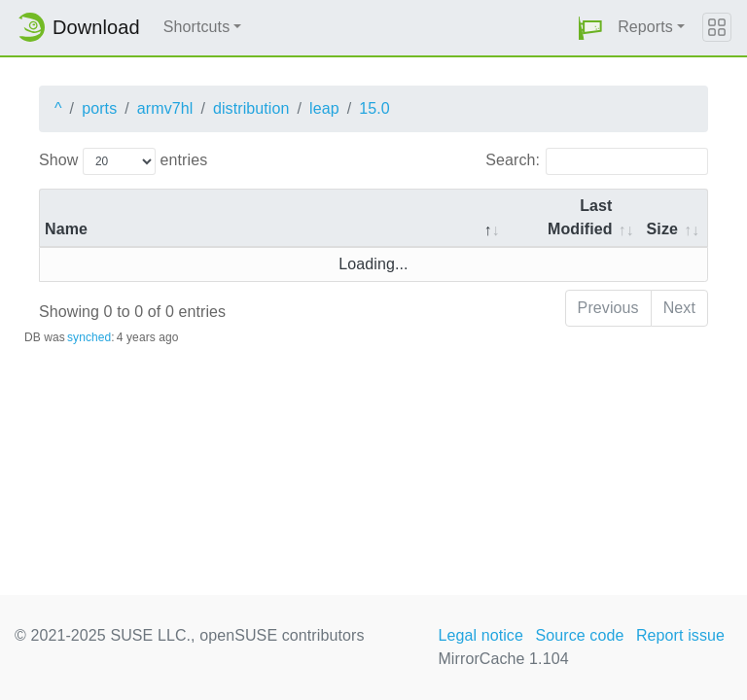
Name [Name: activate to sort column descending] (66, 229)
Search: (597, 161)
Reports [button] (645, 27)
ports (99, 108)
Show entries (123, 161)
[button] (590, 28)
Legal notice (480, 635)
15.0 (374, 108)
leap (324, 108)
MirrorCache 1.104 (503, 659)
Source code (579, 635)
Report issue (680, 635)
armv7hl (165, 108)
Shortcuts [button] (197, 27)
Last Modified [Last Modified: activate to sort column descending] (580, 217)
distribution (251, 108)
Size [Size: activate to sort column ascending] (662, 229)
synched (89, 337)
